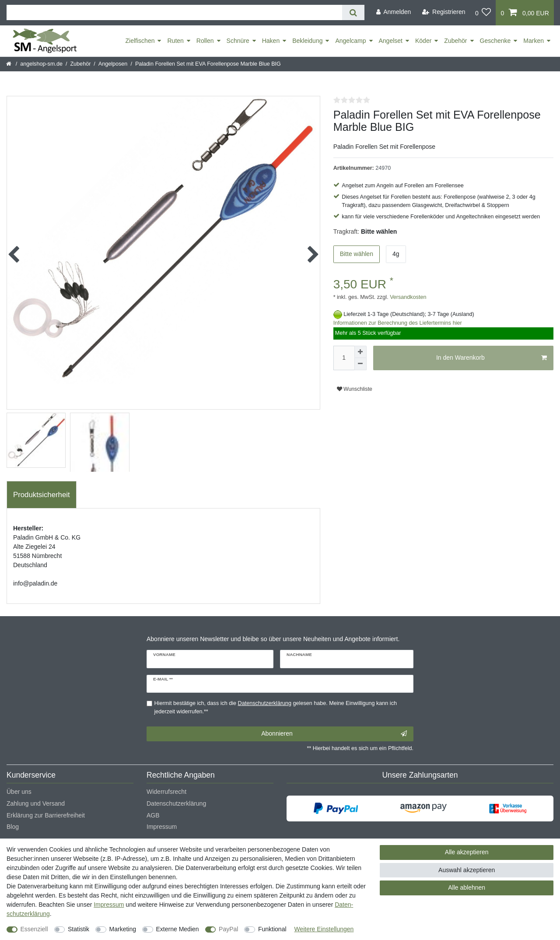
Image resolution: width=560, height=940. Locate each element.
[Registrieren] (444, 12)
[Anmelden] (393, 12)
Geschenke (495, 41)
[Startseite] (9, 64)
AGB (153, 815)
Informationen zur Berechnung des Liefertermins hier (398, 323)
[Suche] (353, 12)
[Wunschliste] (483, 13)
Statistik (79, 929)
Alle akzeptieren (467, 852)
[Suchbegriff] (174, 12)
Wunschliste (355, 389)
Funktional (272, 929)
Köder (423, 41)
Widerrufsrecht (166, 792)
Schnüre (238, 41)
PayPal (228, 929)
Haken (271, 41)
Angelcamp (350, 41)
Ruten (175, 41)
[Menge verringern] (360, 364)
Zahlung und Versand (36, 803)
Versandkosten (408, 297)
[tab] (42, 495)
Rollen (205, 41)
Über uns (19, 792)
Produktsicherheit (42, 495)
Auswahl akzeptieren (467, 870)
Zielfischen (140, 41)
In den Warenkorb (492, 358)
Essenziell (34, 929)
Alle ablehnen (467, 887)
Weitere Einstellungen (324, 929)
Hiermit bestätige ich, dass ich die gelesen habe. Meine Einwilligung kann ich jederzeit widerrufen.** (276, 707)
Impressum (162, 827)
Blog (13, 827)
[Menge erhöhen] (360, 352)
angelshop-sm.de (41, 64)
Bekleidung (307, 41)
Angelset (391, 41)
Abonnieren (334, 734)
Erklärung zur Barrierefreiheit (46, 815)
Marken (534, 41)
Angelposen (113, 64)
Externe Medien (178, 929)
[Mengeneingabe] (344, 358)
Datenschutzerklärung (176, 803)
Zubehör (455, 41)
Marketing (123, 929)
